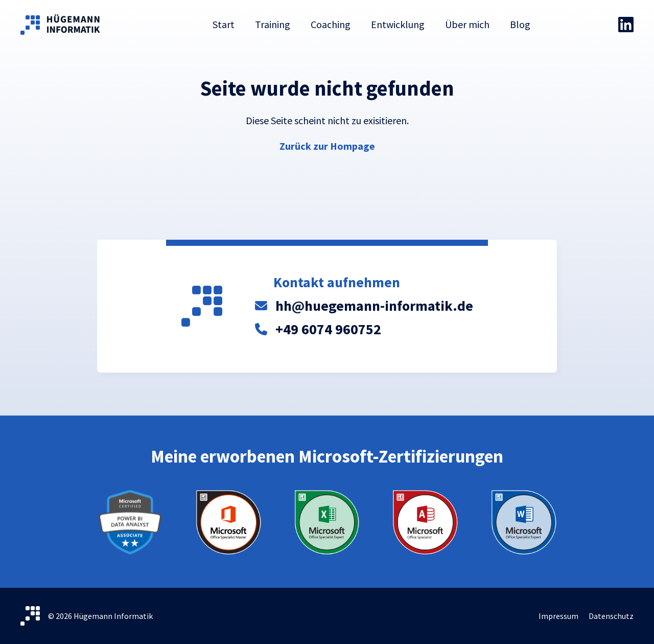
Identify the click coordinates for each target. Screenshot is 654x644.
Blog (520, 24)
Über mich (467, 24)
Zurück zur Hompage (327, 146)
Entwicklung (398, 24)
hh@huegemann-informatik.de (374, 306)
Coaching (331, 24)
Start (224, 24)
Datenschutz (611, 616)
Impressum (558, 616)
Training (273, 24)
